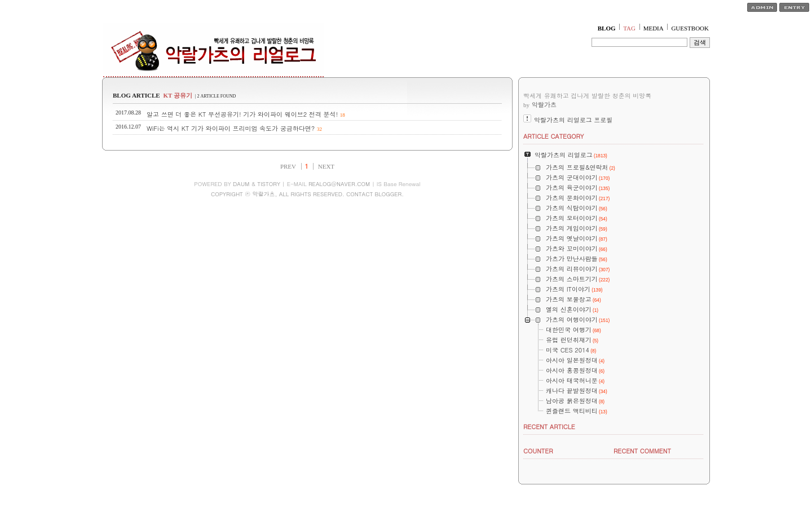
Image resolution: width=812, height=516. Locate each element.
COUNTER (538, 451)
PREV (288, 166)
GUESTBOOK (690, 28)
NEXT (326, 166)
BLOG (607, 28)
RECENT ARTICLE (549, 427)
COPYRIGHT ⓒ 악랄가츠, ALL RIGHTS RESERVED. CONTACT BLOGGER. (307, 194)
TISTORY (269, 184)
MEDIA (654, 28)
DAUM (241, 184)
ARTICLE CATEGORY (553, 136)
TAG (629, 28)
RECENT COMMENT (642, 451)
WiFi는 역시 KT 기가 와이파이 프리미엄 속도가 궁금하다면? (231, 128)
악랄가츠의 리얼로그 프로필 (573, 120)
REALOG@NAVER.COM (339, 184)
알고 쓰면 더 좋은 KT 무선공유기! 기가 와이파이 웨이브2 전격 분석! (242, 114)
